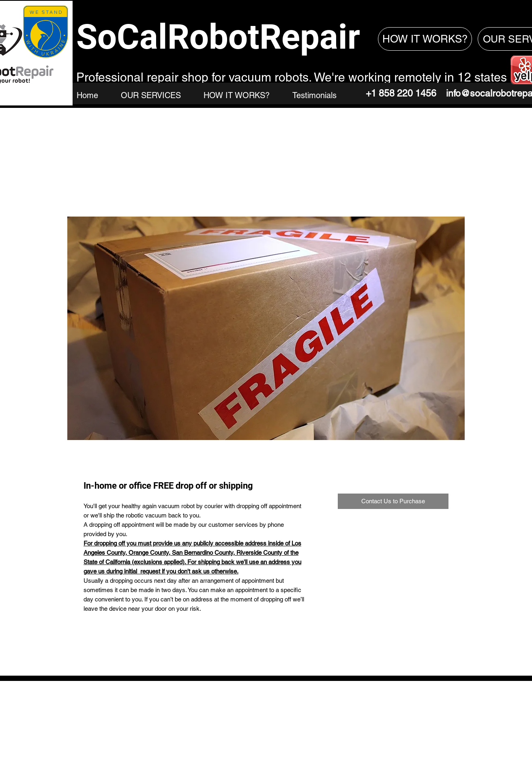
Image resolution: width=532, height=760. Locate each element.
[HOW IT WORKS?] (425, 39)
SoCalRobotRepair (218, 37)
